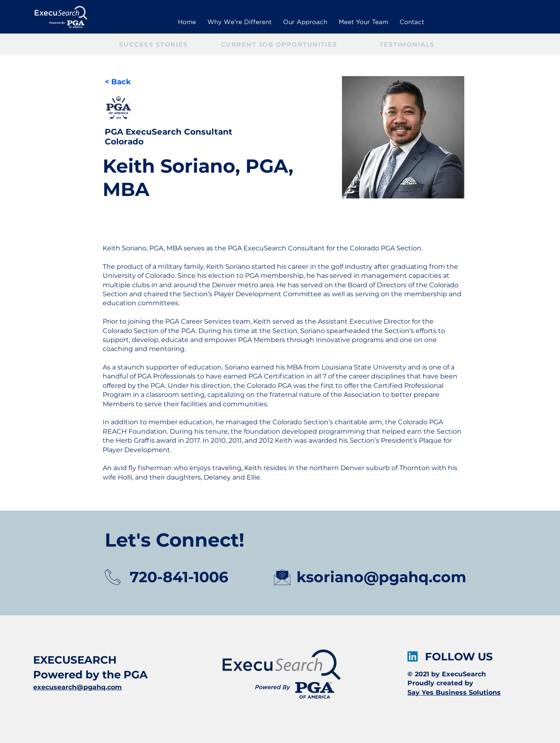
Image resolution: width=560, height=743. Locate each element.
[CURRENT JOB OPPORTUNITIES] (280, 44)
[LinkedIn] (413, 656)
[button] (363, 18)
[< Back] (121, 82)
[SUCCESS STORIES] (154, 44)
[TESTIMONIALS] (408, 44)
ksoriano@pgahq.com (381, 577)
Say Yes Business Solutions (454, 692)
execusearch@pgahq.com (78, 687)
